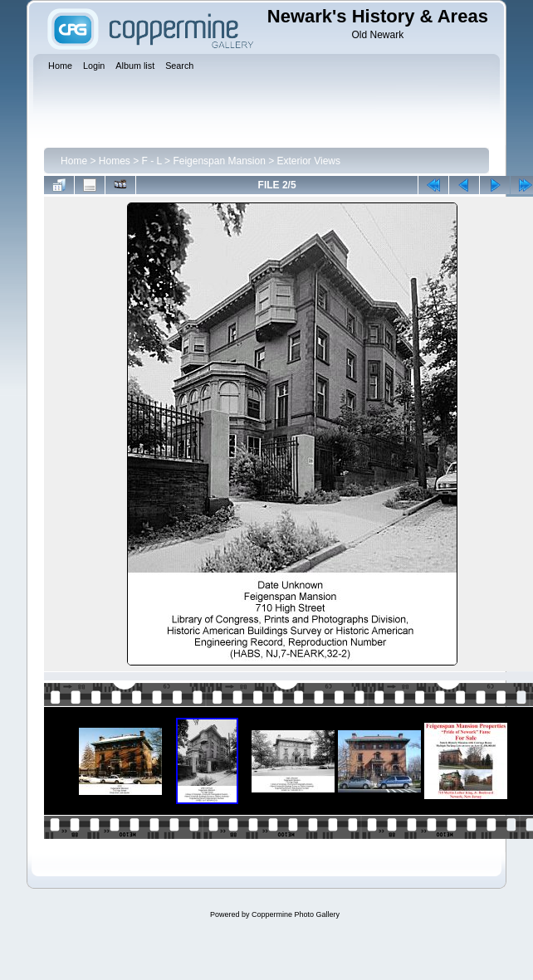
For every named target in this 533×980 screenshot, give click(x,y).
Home (74, 161)
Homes (115, 161)
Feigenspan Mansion (219, 161)
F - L (152, 161)
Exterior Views (309, 161)
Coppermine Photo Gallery (296, 914)
